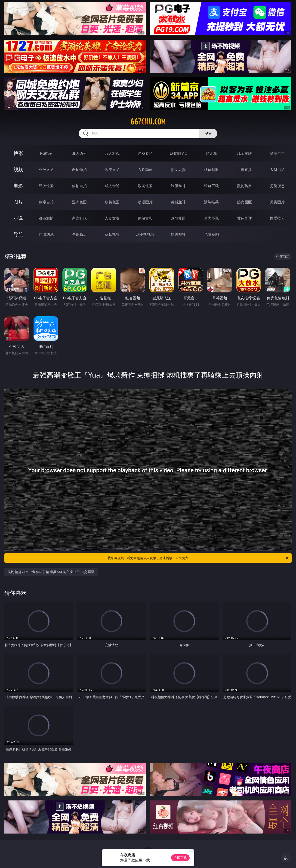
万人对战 (112, 153)
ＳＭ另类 (277, 170)
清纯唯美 (211, 202)
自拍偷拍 (79, 170)
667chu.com (148, 122)
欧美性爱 (145, 186)
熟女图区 (244, 202)
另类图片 (277, 202)
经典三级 (211, 186)
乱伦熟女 (244, 186)
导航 (18, 234)
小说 (18, 218)
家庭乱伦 (79, 218)
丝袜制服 (211, 170)
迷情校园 (178, 218)
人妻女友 (112, 218)
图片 (18, 202)
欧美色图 (112, 202)
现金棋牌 (244, 153)
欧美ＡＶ (112, 170)
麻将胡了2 (178, 153)
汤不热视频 (145, 234)
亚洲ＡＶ (46, 170)
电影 (18, 186)
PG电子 (46, 153)
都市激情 (46, 218)
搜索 (208, 133)
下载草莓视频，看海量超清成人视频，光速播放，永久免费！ (197, 558)
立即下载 (180, 858)
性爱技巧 (277, 218)
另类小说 (211, 218)
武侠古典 (145, 218)
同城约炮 (46, 234)
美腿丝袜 (178, 202)
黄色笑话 (244, 218)
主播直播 (244, 170)
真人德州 (79, 153)
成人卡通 (112, 186)
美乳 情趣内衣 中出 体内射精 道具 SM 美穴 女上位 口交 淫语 (51, 572)
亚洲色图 (79, 202)
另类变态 (277, 186)
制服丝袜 (178, 186)
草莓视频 (112, 234)
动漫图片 (145, 202)
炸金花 (211, 153)
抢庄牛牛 (277, 153)
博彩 (18, 153)
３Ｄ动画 (145, 170)
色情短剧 (211, 234)
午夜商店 (79, 234)
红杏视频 (178, 234)
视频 (18, 169)
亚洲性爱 (46, 186)
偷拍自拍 (79, 186)
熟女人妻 (178, 170)
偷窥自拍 (46, 202)
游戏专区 (145, 153)
